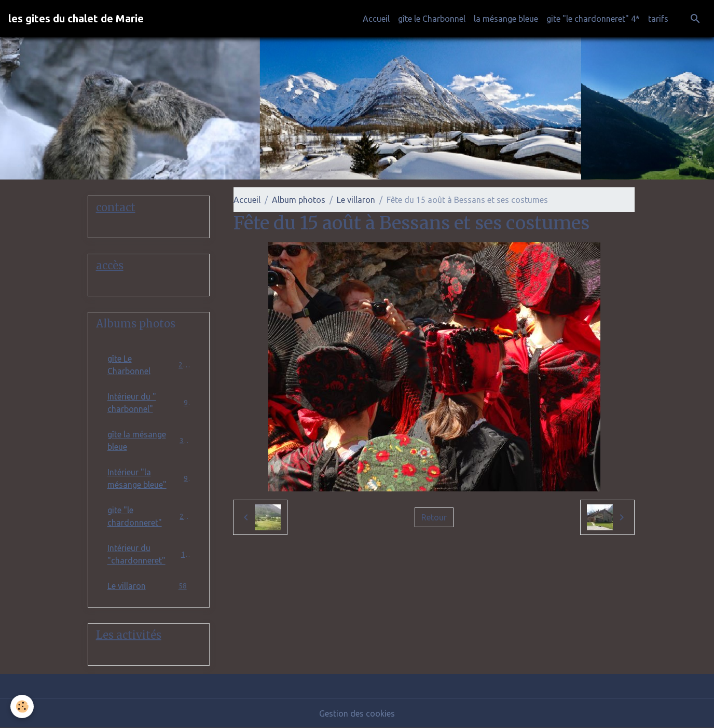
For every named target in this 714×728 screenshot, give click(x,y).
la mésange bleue (506, 19)
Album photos (299, 200)
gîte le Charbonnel (432, 19)
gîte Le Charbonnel (149, 365)
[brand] (76, 19)
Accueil (376, 19)
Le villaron (356, 200)
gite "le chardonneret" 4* (593, 19)
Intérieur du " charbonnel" (149, 403)
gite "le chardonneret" (149, 516)
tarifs (658, 19)
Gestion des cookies (357, 713)
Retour (434, 517)
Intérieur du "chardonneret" (149, 554)
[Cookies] (22, 706)
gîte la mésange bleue (149, 441)
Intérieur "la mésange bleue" (149, 478)
